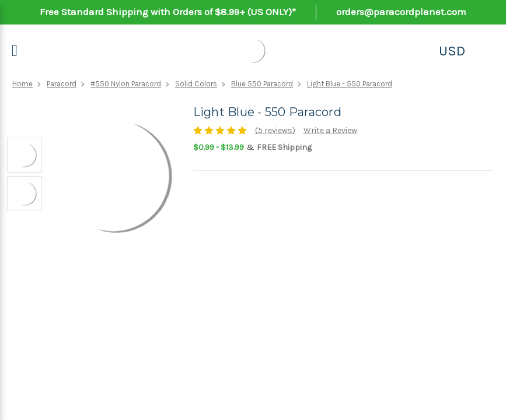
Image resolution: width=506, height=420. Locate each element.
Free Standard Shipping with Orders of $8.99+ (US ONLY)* (168, 12)
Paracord (62, 84)
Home (22, 84)
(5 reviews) (275, 130)
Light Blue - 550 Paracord (350, 84)
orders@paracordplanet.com (401, 12)
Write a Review (330, 130)
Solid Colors (196, 84)
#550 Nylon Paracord (126, 84)
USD (452, 51)
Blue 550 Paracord (262, 84)
